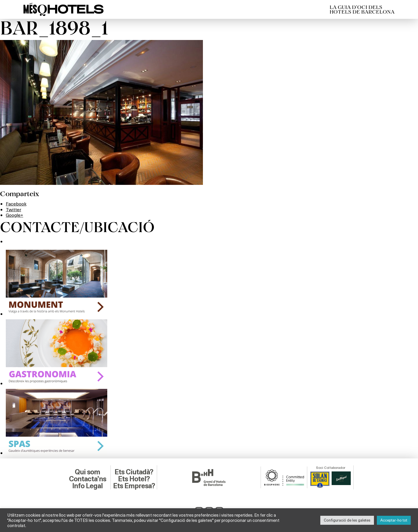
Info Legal (87, 486)
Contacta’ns (88, 479)
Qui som (87, 472)
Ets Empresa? (134, 486)
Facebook (16, 204)
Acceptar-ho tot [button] (394, 520)
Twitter (13, 209)
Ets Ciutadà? (134, 472)
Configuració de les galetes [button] (347, 520)
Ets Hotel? (134, 479)
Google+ (14, 215)
